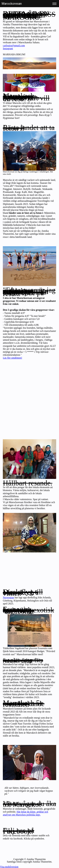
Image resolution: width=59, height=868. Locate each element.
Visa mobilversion (9, 867)
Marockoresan (12, 4)
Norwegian (8, 597)
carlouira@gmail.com (14, 46)
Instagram (8, 48)
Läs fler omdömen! (13, 358)
